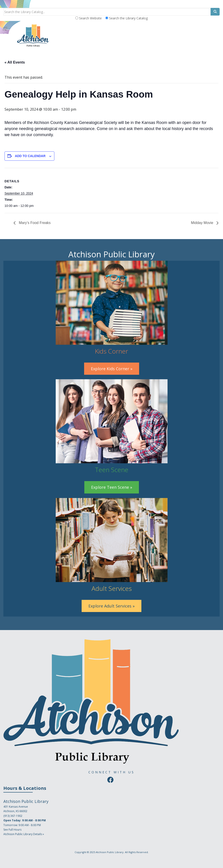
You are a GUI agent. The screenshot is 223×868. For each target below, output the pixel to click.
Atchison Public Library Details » (24, 834)
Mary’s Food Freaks (34, 223)
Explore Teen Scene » (112, 487)
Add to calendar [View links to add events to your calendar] (30, 156)
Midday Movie (203, 223)
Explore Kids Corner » (112, 369)
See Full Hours (12, 830)
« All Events (15, 62)
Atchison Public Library (110, 852)
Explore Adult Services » (111, 606)
